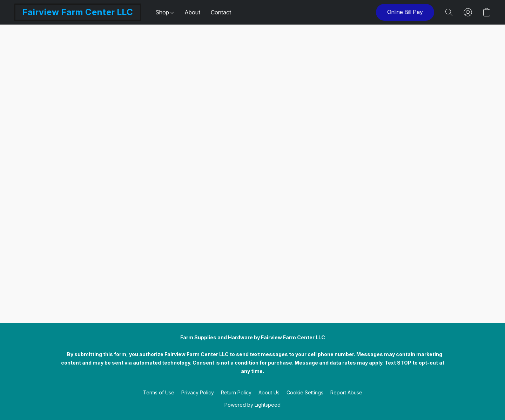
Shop (164, 12)
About (192, 12)
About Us (269, 392)
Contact (221, 12)
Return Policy (236, 392)
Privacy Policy (198, 392)
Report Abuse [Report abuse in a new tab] (346, 392)
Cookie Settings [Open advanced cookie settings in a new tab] (305, 392)
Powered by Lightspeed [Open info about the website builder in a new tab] (252, 405)
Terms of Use (159, 392)
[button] (78, 12)
